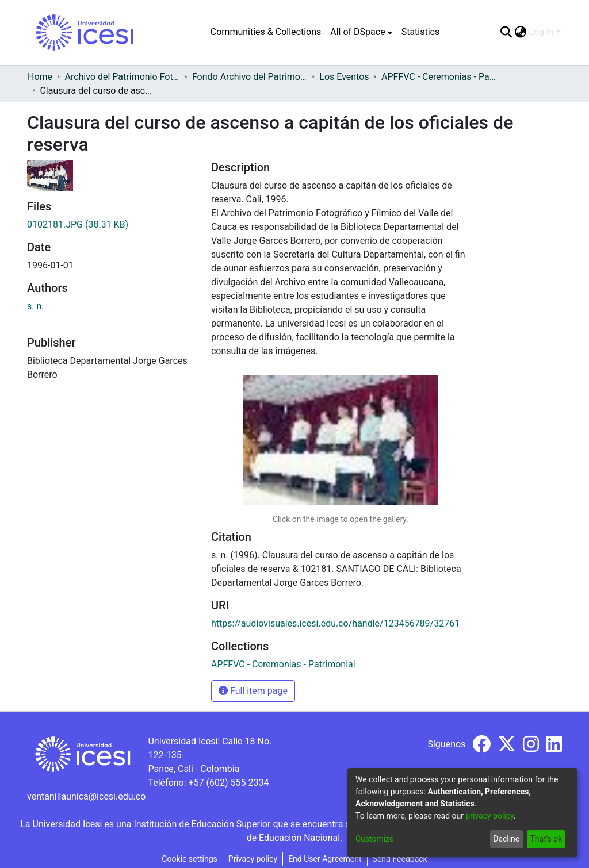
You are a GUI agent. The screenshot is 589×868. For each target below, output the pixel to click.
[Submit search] (506, 32)
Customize (374, 839)
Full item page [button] (253, 691)
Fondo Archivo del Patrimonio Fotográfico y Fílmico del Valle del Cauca (250, 77)
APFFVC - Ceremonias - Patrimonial (439, 77)
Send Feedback (400, 859)
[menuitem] (361, 32)
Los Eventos (344, 77)
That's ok (546, 839)
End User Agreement (325, 859)
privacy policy (489, 816)
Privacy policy (253, 859)
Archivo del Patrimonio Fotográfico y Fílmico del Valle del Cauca (122, 77)
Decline (506, 839)
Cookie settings (190, 859)
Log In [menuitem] (541, 32)
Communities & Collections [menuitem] (266, 32)
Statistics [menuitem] (421, 32)
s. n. (36, 306)
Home (40, 77)
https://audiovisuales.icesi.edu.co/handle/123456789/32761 (335, 623)
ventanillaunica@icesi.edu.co (86, 796)
